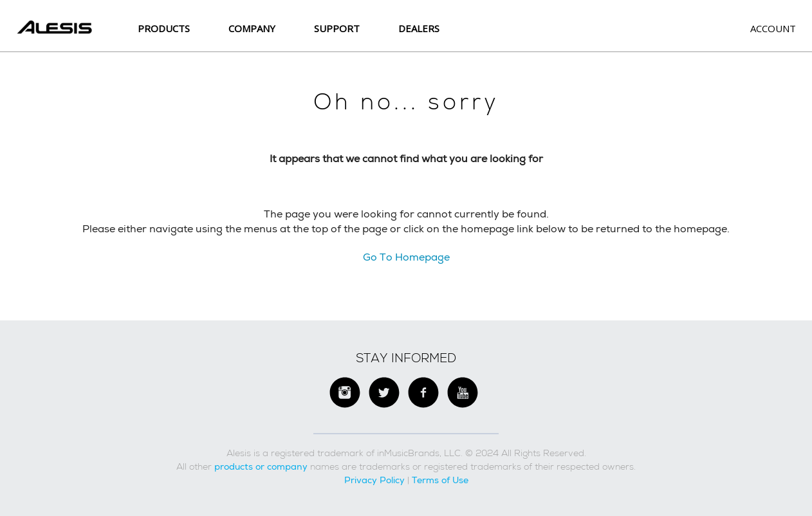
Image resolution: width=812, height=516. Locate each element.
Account (773, 28)
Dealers (419, 28)
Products (164, 28)
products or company (261, 466)
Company (252, 28)
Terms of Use (440, 480)
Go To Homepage (406, 257)
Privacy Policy (374, 480)
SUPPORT (337, 28)
